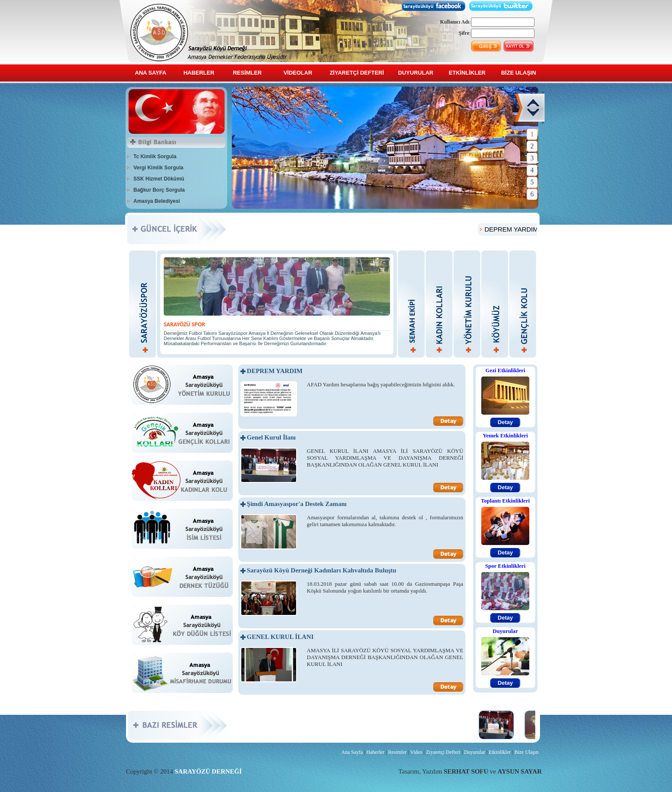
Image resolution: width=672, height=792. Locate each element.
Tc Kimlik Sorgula (155, 157)
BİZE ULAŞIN (519, 73)
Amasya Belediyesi (157, 201)
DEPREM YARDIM (519, 229)
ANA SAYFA (151, 73)
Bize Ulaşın (526, 752)
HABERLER (199, 73)
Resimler (397, 752)
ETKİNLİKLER (467, 73)
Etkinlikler (499, 752)
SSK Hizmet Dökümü (159, 179)
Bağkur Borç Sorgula (159, 190)
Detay (505, 422)
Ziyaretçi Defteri (443, 752)
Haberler (375, 752)
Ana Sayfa (352, 752)
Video (416, 752)
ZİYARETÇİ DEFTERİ (357, 73)
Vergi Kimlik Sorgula (158, 168)
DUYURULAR (416, 73)
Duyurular (475, 752)
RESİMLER (247, 73)
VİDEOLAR (298, 73)
